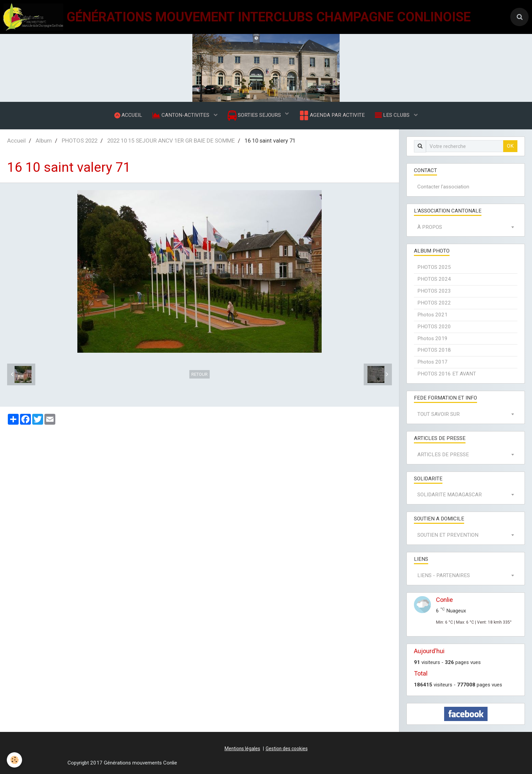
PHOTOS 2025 (434, 267)
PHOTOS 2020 (434, 327)
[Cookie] (14, 760)
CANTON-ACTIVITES (182, 115)
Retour (199, 374)
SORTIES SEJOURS (255, 116)
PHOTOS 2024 (434, 279)
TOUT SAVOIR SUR (439, 414)
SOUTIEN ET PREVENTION (448, 535)
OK (510, 146)
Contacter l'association (443, 187)
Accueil (16, 141)
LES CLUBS (393, 115)
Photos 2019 (432, 338)
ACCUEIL (128, 115)
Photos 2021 (432, 315)
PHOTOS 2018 (434, 350)
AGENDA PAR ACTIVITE (332, 115)
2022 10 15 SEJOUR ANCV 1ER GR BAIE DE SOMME (171, 141)
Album (44, 141)
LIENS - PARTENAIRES (444, 575)
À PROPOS (430, 227)
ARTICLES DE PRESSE (443, 455)
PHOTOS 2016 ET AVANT (447, 374)
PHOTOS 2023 (434, 291)
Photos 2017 (432, 362)
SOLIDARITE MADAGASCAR (450, 495)
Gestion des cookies (287, 749)
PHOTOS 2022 (80, 141)
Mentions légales (242, 749)
